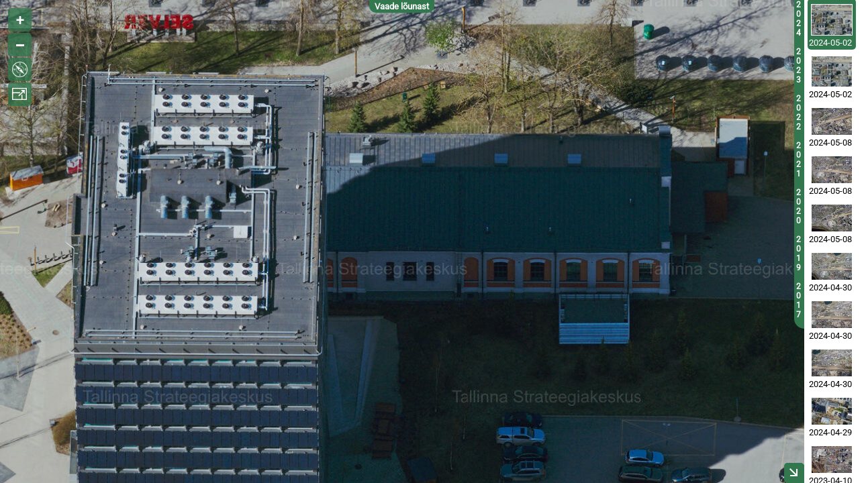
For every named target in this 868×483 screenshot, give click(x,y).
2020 (799, 207)
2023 (799, 66)
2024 (799, 19)
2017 (799, 301)
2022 (799, 113)
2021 (799, 160)
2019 (799, 254)
